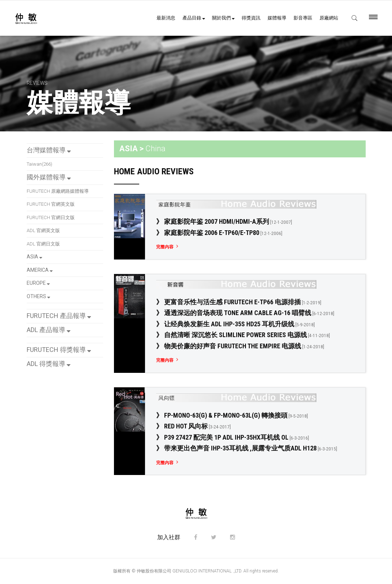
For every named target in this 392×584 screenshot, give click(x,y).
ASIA (34, 257)
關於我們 (223, 18)
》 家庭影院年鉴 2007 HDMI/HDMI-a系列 (224, 221)
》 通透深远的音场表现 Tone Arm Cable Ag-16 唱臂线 (245, 313)
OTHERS (38, 296)
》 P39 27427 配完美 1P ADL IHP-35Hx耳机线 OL (233, 437)
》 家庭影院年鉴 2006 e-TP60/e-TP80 (219, 233)
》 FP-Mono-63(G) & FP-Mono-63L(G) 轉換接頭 (232, 415)
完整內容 (165, 247)
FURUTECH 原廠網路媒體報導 (58, 191)
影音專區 (303, 18)
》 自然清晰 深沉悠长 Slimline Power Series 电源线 (243, 335)
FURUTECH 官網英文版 (51, 204)
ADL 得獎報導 (49, 364)
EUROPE (38, 283)
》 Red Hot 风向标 (193, 426)
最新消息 (166, 18)
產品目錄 (194, 18)
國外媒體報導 (49, 177)
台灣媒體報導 (49, 150)
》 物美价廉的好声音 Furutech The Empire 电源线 (240, 346)
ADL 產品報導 (49, 330)
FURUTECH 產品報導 (59, 316)
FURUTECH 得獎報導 (59, 350)
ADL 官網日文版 (43, 244)
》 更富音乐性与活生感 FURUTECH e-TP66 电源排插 (239, 302)
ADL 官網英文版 (43, 230)
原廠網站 (329, 18)
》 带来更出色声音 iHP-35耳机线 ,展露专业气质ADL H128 (247, 448)
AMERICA (40, 270)
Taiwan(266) (39, 164)
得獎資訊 (251, 18)
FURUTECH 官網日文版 (51, 217)
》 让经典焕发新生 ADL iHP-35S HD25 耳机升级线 (235, 324)
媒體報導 (277, 18)
